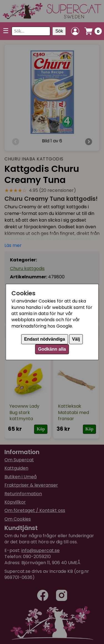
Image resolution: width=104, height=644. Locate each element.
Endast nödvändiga (45, 339)
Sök (59, 31)
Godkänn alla (52, 349)
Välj (76, 339)
